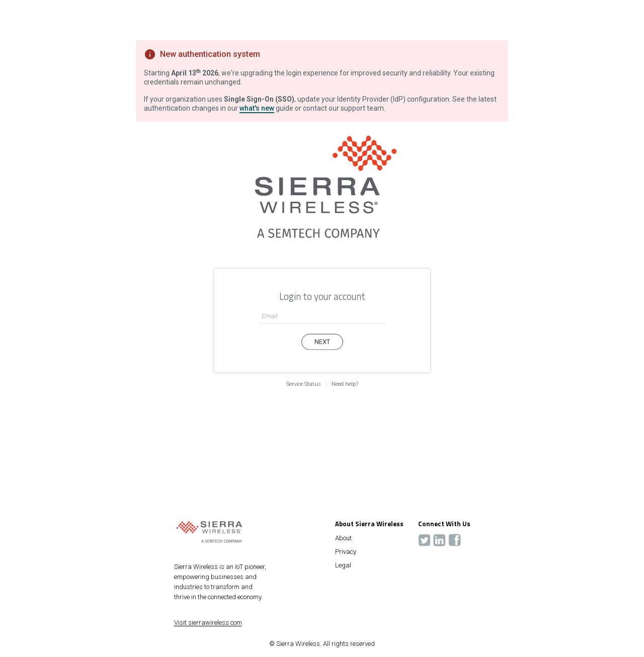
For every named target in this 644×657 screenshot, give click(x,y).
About (343, 538)
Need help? (345, 384)
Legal (343, 565)
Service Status (304, 384)
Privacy (346, 552)
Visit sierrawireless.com (208, 623)
